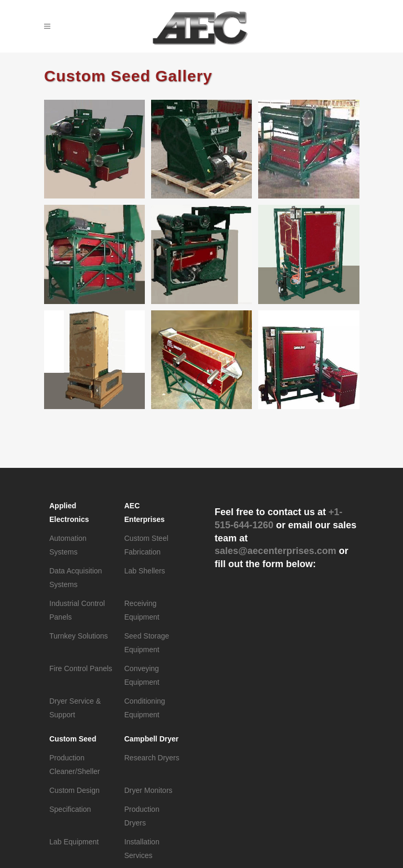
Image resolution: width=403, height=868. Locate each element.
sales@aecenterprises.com (275, 551)
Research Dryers (152, 758)
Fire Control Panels (81, 668)
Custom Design (75, 790)
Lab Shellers (145, 571)
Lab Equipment (74, 842)
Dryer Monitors (149, 790)
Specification (70, 809)
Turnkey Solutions (79, 636)
